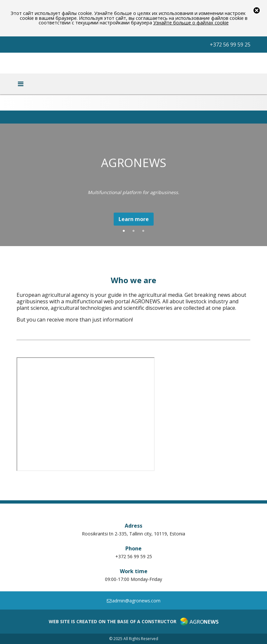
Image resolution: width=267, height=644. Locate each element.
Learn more (134, 219)
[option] (133, 186)
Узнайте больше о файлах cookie (191, 23)
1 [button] (124, 231)
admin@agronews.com (134, 601)
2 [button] (133, 231)
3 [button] (143, 231)
